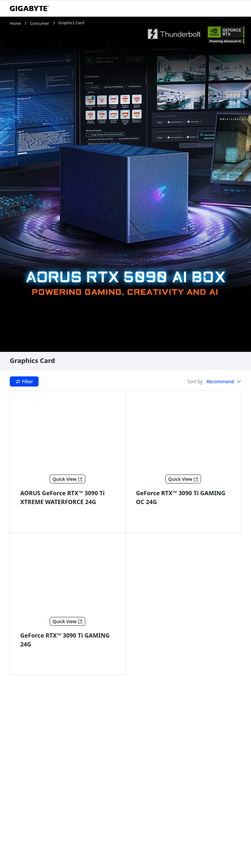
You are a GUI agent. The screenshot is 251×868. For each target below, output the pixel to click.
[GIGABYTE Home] (29, 9)
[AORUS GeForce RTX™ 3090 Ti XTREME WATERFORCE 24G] (68, 434)
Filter (24, 381)
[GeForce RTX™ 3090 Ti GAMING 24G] (68, 576)
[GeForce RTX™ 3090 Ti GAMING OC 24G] (183, 434)
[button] (224, 382)
